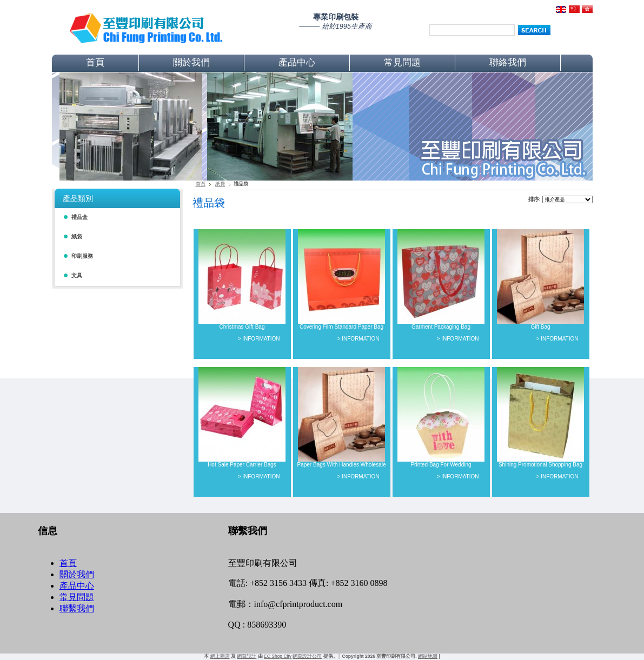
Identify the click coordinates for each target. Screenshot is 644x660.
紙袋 (220, 184)
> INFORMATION (259, 339)
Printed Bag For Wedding (441, 465)
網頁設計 (247, 656)
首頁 (201, 184)
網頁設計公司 (307, 656)
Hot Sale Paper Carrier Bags (242, 465)
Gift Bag (540, 327)
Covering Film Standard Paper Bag (341, 327)
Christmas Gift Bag (242, 327)
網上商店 (220, 656)
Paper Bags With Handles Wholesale (342, 465)
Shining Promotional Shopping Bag (540, 465)
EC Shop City (278, 656)
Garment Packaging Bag (441, 327)
